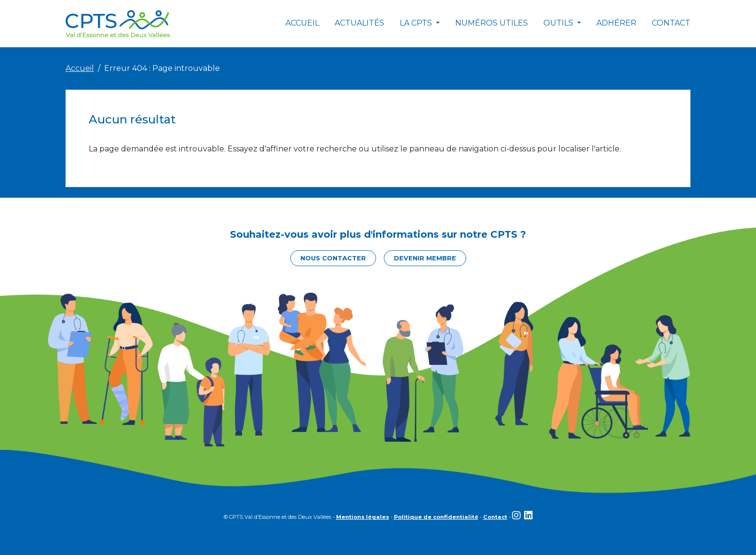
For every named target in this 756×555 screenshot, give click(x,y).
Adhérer (616, 23)
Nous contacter (333, 258)
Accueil (302, 23)
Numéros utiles (492, 23)
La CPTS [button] (417, 23)
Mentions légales (363, 517)
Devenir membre (425, 258)
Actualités (359, 23)
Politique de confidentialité (436, 517)
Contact (671, 23)
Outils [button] (559, 23)
